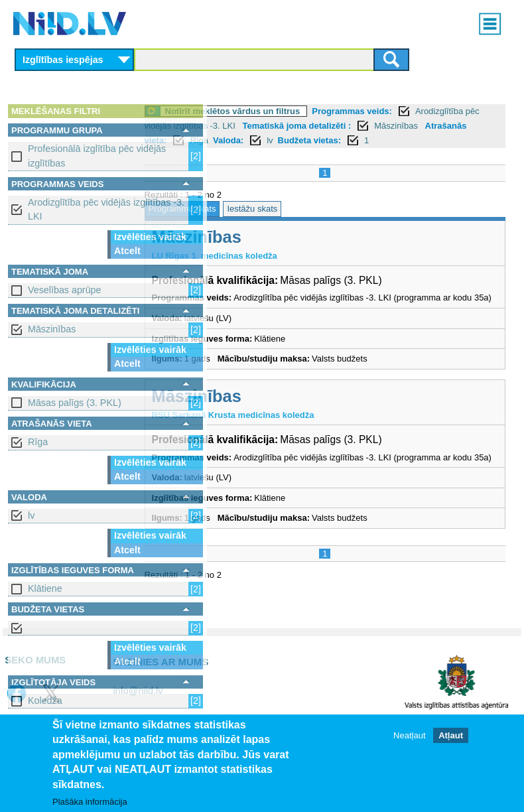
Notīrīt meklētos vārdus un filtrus (306, 111)
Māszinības (52, 329)
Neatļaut (409, 735)
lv (31, 515)
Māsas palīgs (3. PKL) (75, 403)
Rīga (38, 442)
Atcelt (127, 251)
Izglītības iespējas (63, 60)
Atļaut (451, 735)
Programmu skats (255, 223)
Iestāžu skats (326, 223)
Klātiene (45, 588)
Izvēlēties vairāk (150, 237)
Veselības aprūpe (65, 290)
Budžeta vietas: (382, 155)
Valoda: (301, 155)
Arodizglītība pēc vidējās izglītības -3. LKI (106, 209)
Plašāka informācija (90, 802)
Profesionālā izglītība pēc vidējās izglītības (97, 156)
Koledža (45, 701)
